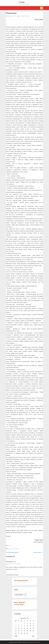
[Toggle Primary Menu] (42, 8)
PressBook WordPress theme (34, 642)
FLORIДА (22, 2)
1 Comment (26, 16)
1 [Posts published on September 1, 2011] (24, 623)
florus (20, 16)
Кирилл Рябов (11, 549)
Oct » (33, 636)
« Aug (16, 636)
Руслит (9, 545)
